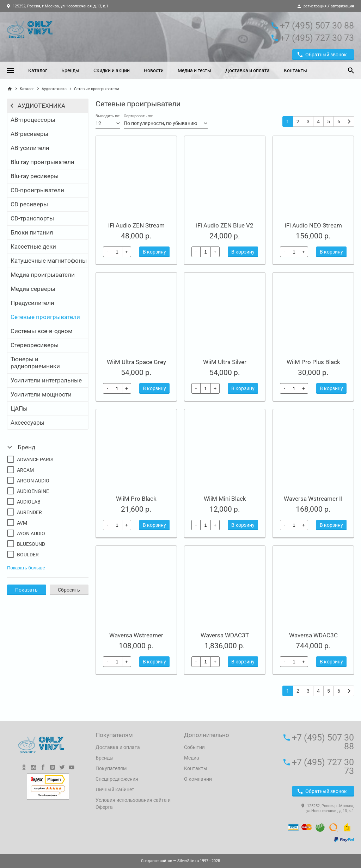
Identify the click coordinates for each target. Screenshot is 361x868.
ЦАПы (19, 408)
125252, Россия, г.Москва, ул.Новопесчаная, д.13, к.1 (58, 6)
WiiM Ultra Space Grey (136, 362)
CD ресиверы (29, 204)
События (194, 747)
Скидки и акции (112, 70)
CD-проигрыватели (37, 190)
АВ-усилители (30, 148)
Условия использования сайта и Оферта (133, 804)
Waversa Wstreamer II (313, 499)
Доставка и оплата (247, 70)
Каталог (38, 70)
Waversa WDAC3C (313, 635)
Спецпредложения (117, 779)
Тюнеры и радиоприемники (35, 363)
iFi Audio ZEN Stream (136, 225)
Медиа (192, 758)
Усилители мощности (41, 394)
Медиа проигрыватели (43, 275)
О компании (198, 779)
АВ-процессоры (33, 120)
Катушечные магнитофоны (49, 261)
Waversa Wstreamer (136, 635)
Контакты (295, 70)
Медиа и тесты (194, 70)
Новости (154, 70)
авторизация (342, 6)
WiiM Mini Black (225, 499)
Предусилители (32, 303)
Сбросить (69, 590)
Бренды (70, 70)
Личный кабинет (115, 789)
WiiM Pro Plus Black (313, 362)
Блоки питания (32, 232)
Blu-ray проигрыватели (42, 162)
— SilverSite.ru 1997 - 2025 (180, 861)
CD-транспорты (32, 218)
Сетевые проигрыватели (45, 317)
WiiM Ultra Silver (225, 362)
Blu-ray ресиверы (35, 176)
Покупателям (111, 768)
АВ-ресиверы (29, 134)
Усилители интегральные (46, 380)
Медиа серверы (33, 289)
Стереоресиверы (35, 345)
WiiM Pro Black (136, 499)
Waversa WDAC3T (225, 635)
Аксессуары (27, 423)
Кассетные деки (33, 246)
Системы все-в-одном (42, 331)
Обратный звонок (322, 55)
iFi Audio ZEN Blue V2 (225, 225)
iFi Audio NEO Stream (313, 225)
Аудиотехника (54, 89)
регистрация (315, 6)
